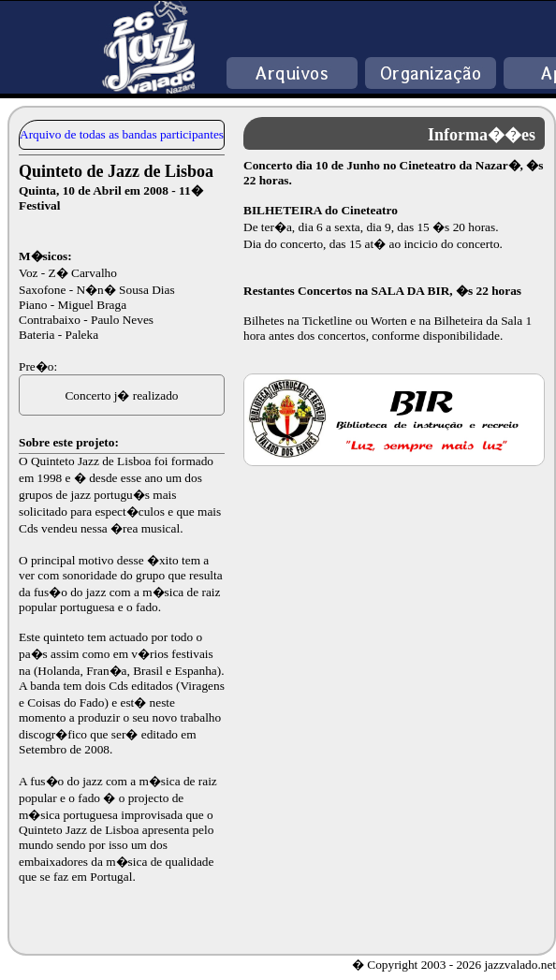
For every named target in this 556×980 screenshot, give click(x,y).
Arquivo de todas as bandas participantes (122, 134)
